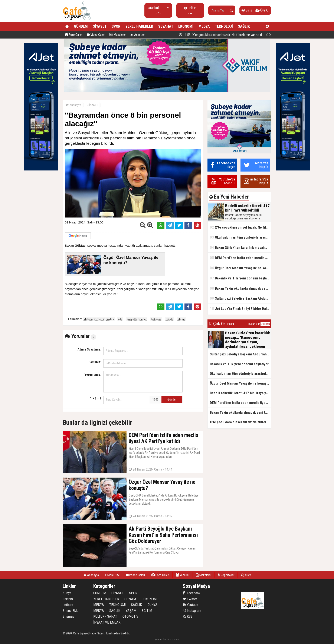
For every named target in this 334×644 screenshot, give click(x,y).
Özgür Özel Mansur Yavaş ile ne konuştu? (240, 268)
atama (181, 319)
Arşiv (246, 575)
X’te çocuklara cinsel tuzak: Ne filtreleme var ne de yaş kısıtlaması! (240, 227)
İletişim (68, 605)
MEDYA (204, 26)
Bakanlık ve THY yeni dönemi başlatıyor (240, 278)
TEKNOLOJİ (224, 26)
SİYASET (100, 26)
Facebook (191, 593)
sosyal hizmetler (137, 319)
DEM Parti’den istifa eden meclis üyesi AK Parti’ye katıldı (240, 258)
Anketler (137, 35)
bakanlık (156, 319)
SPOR (116, 26)
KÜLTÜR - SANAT (105, 616)
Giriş (247, 10)
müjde (169, 319)
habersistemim (171, 639)
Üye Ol (262, 10)
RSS (188, 616)
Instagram (192, 611)
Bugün (252, 324)
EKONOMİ (186, 26)
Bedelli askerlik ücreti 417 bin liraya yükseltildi (225, 35)
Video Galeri (96, 35)
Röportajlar (226, 575)
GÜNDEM (81, 26)
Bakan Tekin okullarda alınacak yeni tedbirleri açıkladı (240, 288)
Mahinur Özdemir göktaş (99, 319)
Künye (67, 593)
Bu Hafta (265, 324)
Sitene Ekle (71, 611)
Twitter (190, 599)
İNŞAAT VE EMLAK (107, 622)
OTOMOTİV (130, 616)
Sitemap (68, 616)
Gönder (172, 399)
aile (120, 319)
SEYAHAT (166, 26)
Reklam (68, 599)
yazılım (158, 639)
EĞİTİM (147, 611)
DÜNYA (152, 605)
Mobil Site (113, 575)
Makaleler (118, 35)
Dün (258, 324)
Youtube (190, 605)
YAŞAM (131, 611)
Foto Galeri (74, 35)
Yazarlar (183, 575)
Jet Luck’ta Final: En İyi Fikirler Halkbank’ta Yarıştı (240, 308)
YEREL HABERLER (139, 26)
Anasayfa (73, 105)
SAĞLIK (244, 26)
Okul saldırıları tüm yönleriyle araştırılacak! (240, 237)
